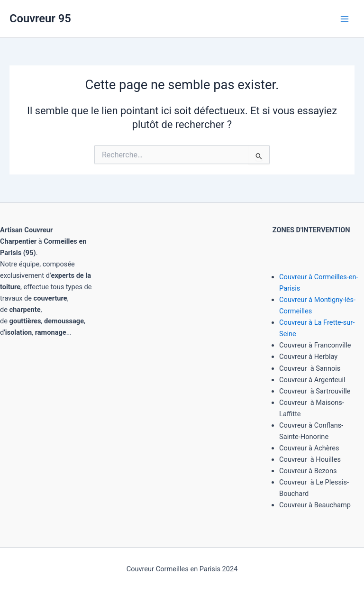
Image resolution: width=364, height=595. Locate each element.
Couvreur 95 (40, 18)
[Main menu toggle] (345, 19)
